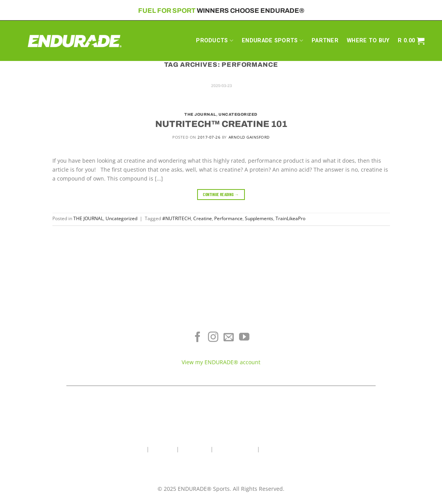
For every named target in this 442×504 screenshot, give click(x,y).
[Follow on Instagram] (213, 338)
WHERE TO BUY (368, 41)
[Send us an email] (229, 338)
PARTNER (325, 41)
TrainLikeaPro (290, 218)
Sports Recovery (81, 352)
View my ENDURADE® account (221, 362)
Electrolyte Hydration (81, 329)
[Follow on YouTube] (244, 338)
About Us (163, 449)
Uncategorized (238, 114)
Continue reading (221, 194)
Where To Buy (361, 329)
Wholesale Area (235, 449)
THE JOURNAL (200, 114)
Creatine (203, 218)
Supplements (259, 218)
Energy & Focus (81, 340)
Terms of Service (361, 340)
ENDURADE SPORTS (272, 41)
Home (137, 449)
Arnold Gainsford (249, 137)
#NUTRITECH (177, 218)
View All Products (81, 363)
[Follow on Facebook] (198, 338)
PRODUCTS (215, 41)
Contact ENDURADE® (361, 352)
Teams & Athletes (361, 363)
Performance (228, 218)
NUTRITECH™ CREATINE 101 (221, 124)
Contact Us (195, 449)
